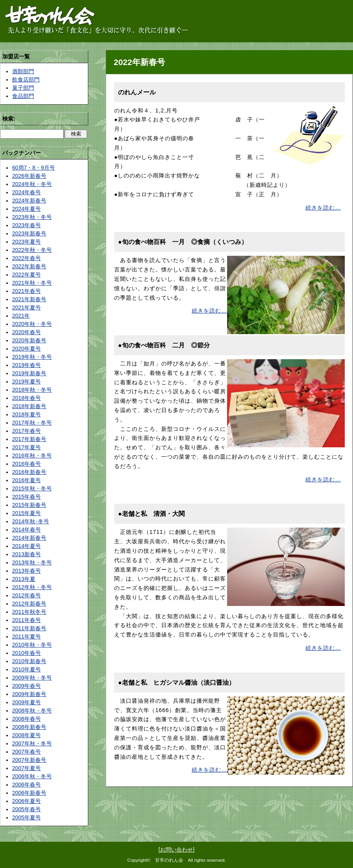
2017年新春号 (29, 439)
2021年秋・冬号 (32, 283)
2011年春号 (26, 620)
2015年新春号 (29, 505)
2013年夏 (24, 579)
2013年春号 (26, 571)
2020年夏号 (26, 349)
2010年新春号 (29, 661)
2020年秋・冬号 (32, 324)
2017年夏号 (26, 447)
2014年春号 (26, 530)
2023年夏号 (26, 242)
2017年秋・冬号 (32, 423)
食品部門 (23, 96)
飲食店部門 (26, 80)
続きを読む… (323, 208)
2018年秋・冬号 (32, 390)
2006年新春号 (29, 793)
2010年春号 (26, 653)
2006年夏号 (26, 801)
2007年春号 (26, 752)
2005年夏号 (26, 817)
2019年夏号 (26, 382)
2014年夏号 (26, 546)
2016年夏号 (26, 480)
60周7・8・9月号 (34, 168)
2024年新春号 (29, 201)
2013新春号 (26, 554)
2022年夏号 (26, 275)
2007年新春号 (29, 760)
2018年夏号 (26, 414)
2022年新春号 (29, 266)
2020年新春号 (29, 340)
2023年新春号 (29, 233)
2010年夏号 (26, 669)
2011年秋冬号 (29, 612)
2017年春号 (26, 431)
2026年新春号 (29, 176)
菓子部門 (23, 88)
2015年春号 (26, 497)
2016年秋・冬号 (32, 456)
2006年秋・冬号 (32, 776)
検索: (9, 119)
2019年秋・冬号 (32, 357)
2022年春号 (26, 258)
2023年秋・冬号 (32, 217)
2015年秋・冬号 (32, 488)
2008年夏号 (26, 735)
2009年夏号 (26, 702)
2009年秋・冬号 (32, 678)
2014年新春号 (29, 538)
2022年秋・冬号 (32, 250)
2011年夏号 (26, 637)
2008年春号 (26, 719)
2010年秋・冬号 (32, 645)
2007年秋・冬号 (32, 743)
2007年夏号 (26, 768)
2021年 (21, 316)
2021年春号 (26, 291)
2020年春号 (26, 332)
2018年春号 (26, 398)
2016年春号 (26, 464)
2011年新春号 (29, 628)
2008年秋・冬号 (32, 711)
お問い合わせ (176, 850)
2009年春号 (26, 686)
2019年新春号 (29, 373)
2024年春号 (26, 192)
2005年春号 (26, 809)
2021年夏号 (26, 307)
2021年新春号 (29, 299)
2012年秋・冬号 (32, 587)
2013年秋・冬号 (32, 562)
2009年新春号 (29, 694)
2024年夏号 (26, 209)
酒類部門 (23, 71)
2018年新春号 (29, 406)
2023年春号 (26, 225)
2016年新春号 (29, 472)
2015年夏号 (26, 513)
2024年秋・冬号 (32, 184)
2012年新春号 (29, 604)
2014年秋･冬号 (31, 521)
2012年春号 (26, 595)
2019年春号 (26, 365)
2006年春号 (26, 785)
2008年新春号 (29, 727)
